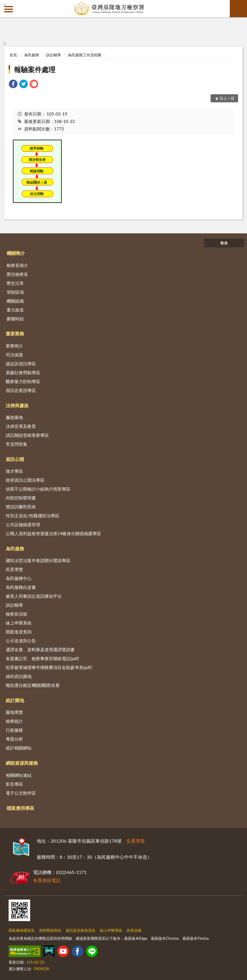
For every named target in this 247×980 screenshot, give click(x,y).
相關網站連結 (19, 775)
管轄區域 (15, 292)
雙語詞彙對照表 (21, 507)
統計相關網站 (19, 748)
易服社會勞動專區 (23, 372)
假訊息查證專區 (21, 390)
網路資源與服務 (22, 763)
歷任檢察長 (17, 274)
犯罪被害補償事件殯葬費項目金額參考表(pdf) (49, 667)
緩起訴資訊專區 (21, 364)
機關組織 (15, 301)
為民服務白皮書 (21, 587)
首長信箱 (134, 930)
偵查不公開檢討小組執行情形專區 (38, 489)
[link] (13, 85)
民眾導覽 (14, 569)
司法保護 (14, 355)
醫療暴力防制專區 (23, 381)
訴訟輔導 (53, 55)
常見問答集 (16, 444)
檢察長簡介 (17, 265)
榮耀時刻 (15, 319)
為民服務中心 (19, 578)
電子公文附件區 (21, 793)
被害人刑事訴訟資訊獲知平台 (34, 596)
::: (5, 4)
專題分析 (14, 739)
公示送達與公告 (21, 641)
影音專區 (14, 784)
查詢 (238, 9)
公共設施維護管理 (23, 524)
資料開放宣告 (50, 930)
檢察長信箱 (16, 614)
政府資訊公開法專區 (25, 480)
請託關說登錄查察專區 (27, 435)
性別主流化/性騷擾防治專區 (33, 516)
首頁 (13, 55)
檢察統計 (14, 721)
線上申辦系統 (19, 623)
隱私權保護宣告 (22, 930)
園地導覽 (14, 712)
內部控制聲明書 (21, 498)
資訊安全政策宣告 (81, 930)
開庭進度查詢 (19, 632)
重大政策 (15, 310)
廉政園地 (14, 417)
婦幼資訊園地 (19, 676)
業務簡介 (14, 346)
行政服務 (14, 730)
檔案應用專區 (20, 808)
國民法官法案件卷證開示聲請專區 (38, 560)
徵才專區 (14, 471)
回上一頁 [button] (227, 98)
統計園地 (15, 700)
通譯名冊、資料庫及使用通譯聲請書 (40, 650)
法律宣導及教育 (21, 426)
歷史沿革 (15, 283)
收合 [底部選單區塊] (224, 243)
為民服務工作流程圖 (84, 55)
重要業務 (15, 334)
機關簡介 (16, 253)
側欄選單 (9, 9)
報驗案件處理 (35, 69)
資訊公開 (15, 459)
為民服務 (32, 55)
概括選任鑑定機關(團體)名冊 (33, 685)
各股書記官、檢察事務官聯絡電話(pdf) (42, 658)
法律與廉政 (17, 405)
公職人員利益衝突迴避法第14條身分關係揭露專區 (53, 533)
